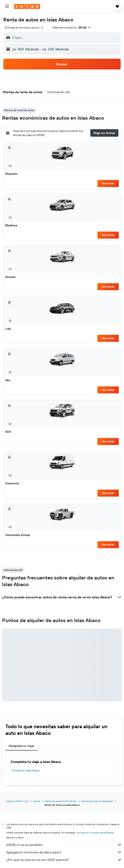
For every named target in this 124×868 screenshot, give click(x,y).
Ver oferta (108, 183)
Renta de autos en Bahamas (97, 801)
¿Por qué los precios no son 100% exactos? (64, 860)
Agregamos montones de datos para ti (64, 852)
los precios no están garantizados (95, 833)
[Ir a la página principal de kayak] (27, 6)
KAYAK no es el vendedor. (64, 845)
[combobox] (25, 27)
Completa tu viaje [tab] (21, 746)
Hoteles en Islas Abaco (26, 770)
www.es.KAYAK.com (17, 801)
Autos (37, 801)
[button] (7, 6)
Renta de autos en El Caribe (61, 801)
